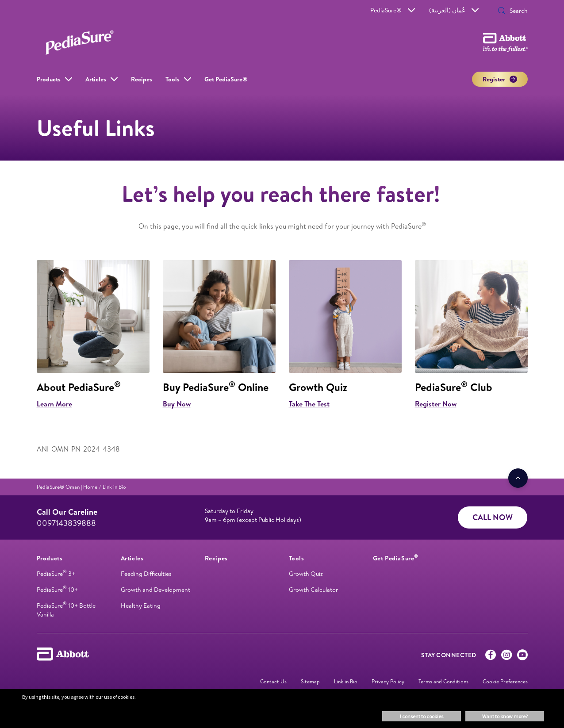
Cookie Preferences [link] (505, 681)
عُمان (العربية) (454, 10)
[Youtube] (522, 657)
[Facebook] (491, 657)
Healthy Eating (141, 605)
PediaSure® (393, 10)
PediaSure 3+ (56, 574)
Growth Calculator (313, 590)
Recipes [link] (142, 79)
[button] (502, 11)
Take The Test (309, 404)
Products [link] (49, 79)
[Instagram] (506, 657)
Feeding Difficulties (146, 574)
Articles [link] (96, 79)
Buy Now (177, 404)
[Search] (516, 11)
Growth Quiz (306, 574)
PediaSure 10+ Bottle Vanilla (66, 610)
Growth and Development (155, 590)
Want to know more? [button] (505, 716)
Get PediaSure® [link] (226, 79)
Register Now (436, 404)
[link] (67, 487)
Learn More (54, 404)
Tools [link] (173, 79)
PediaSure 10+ (57, 590)
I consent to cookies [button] (422, 716)
